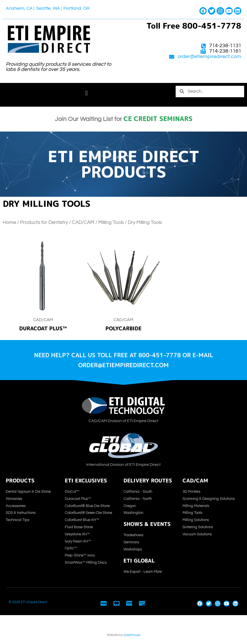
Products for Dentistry (44, 222)
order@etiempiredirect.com (209, 57)
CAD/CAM (83, 222)
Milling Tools (111, 222)
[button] (86, 93)
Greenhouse (132, 635)
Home (9, 222)
